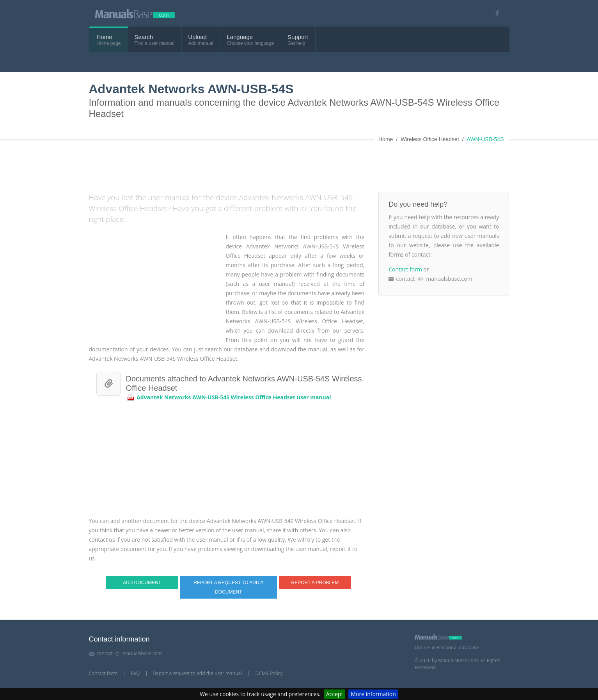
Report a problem (315, 583)
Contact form (405, 269)
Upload (197, 37)
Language (240, 37)
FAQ (135, 673)
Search (144, 37)
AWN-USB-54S (485, 139)
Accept (335, 694)
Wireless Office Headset (430, 139)
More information (373, 694)
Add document (142, 583)
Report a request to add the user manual (198, 673)
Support (298, 37)
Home (105, 37)
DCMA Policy (269, 673)
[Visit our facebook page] (495, 13)
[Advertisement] (278, 165)
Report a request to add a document (228, 587)
